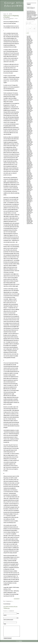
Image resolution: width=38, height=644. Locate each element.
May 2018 (29, 126)
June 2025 (29, 46)
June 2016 (29, 147)
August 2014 (29, 168)
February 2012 (29, 196)
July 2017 (28, 135)
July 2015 (28, 158)
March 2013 (29, 184)
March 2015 (29, 161)
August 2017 (29, 134)
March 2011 (29, 207)
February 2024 (29, 61)
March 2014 (29, 173)
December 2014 (30, 164)
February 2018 (29, 128)
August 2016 (29, 145)
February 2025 (29, 49)
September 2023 (30, 65)
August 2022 (29, 78)
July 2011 (28, 203)
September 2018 (30, 122)
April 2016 (29, 149)
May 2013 (29, 182)
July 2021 (28, 90)
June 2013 (29, 181)
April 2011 (29, 206)
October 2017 (29, 132)
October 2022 (29, 76)
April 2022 (29, 81)
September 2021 (30, 88)
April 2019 (29, 115)
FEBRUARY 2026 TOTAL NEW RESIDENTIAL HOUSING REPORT (31, 14)
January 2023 (29, 73)
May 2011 (29, 205)
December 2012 (30, 187)
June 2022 (29, 80)
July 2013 (28, 180)
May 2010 (29, 216)
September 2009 (30, 224)
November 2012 (30, 188)
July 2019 (28, 113)
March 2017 (29, 139)
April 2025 (29, 48)
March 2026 (29, 38)
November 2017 (30, 131)
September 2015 (30, 156)
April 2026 (29, 37)
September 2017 (30, 133)
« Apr (27, 33)
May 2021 (29, 92)
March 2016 (29, 150)
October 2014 (29, 166)
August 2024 (29, 55)
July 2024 (28, 56)
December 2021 (30, 85)
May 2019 (29, 114)
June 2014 (29, 170)
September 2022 (30, 77)
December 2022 (30, 74)
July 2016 (28, 146)
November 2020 (30, 97)
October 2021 (29, 87)
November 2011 (30, 199)
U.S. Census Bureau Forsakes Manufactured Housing (32, 19)
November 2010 (30, 210)
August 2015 (29, 157)
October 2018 (29, 121)
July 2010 (28, 214)
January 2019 (29, 118)
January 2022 (29, 84)
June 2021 (29, 91)
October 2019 (29, 110)
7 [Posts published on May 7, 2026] (32, 27)
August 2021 (29, 89)
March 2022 (29, 82)
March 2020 (29, 105)
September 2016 (30, 145)
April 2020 (29, 104)
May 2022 (29, 80)
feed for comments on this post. (10, 607)
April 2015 (29, 161)
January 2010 (29, 220)
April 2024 (29, 59)
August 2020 (29, 100)
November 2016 (30, 143)
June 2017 (29, 136)
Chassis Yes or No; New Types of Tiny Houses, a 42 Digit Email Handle (32, 16)
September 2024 (30, 54)
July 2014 (28, 169)
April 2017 (29, 138)
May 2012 (29, 193)
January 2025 (29, 50)
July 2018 (28, 124)
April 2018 (29, 127)
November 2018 (30, 120)
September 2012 (30, 190)
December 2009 (30, 221)
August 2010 (29, 213)
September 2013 (30, 178)
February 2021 (29, 95)
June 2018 (29, 125)
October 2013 (29, 177)
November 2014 (30, 165)
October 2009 (29, 223)
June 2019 (29, 113)
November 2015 (30, 154)
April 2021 (29, 93)
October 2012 (29, 189)
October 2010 (29, 211)
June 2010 (29, 215)
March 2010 (29, 218)
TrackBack (7, 608)
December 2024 (30, 51)
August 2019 (29, 112)
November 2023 (30, 64)
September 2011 (30, 201)
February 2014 (29, 174)
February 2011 (29, 208)
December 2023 (30, 63)
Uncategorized (11, 18)
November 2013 (30, 177)
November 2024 (30, 52)
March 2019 (29, 116)
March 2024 (29, 60)
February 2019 (29, 117)
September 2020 (30, 99)
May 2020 (29, 103)
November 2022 (30, 75)
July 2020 (28, 101)
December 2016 (30, 142)
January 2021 (29, 96)
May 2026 (29, 36)
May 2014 (29, 171)
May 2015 (29, 160)
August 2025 (29, 44)
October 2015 (29, 155)
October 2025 (29, 42)
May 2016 (29, 148)
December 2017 (30, 130)
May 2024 (29, 58)
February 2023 (29, 72)
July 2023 (28, 67)
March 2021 (29, 94)
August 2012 (29, 191)
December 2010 (30, 210)
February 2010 (29, 219)
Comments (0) (17, 599)
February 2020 (29, 106)
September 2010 (30, 212)
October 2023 (29, 64)
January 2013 (29, 186)
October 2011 (29, 200)
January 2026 (29, 39)
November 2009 (30, 222)
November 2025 (30, 41)
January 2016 (29, 152)
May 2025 (29, 47)
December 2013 (30, 176)
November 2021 (30, 86)
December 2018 (30, 119)
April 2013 (29, 183)
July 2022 (28, 79)
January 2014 (29, 175)
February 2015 (29, 162)
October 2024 (29, 53)
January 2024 (29, 62)
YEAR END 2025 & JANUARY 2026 (32, 18)
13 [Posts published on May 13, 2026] (30, 29)
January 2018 (29, 129)
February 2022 (29, 83)
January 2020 (29, 107)
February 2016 (29, 151)
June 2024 (29, 57)
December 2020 (30, 96)
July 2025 (28, 45)
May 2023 (29, 69)
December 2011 (30, 198)
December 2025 (30, 40)
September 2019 (30, 111)
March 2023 (29, 71)
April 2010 (29, 217)
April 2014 (29, 172)
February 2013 (29, 185)
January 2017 (29, 141)
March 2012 (29, 195)
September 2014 (30, 167)
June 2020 (29, 102)
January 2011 (29, 209)
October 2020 (29, 98)
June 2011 (29, 204)
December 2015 (30, 153)
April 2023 (29, 70)
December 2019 (30, 108)
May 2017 (29, 137)
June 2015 (29, 159)
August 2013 (29, 179)
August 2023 (29, 66)
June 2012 (29, 193)
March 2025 (29, 48)
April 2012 (29, 194)
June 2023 (29, 68)
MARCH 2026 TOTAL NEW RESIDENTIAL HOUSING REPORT (31, 12)
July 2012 (28, 192)
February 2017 (29, 140)
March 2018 (29, 128)
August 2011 (29, 202)
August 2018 (29, 123)
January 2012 (29, 197)
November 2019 (30, 109)
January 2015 (29, 163)
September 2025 (30, 43)
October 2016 (29, 144)
